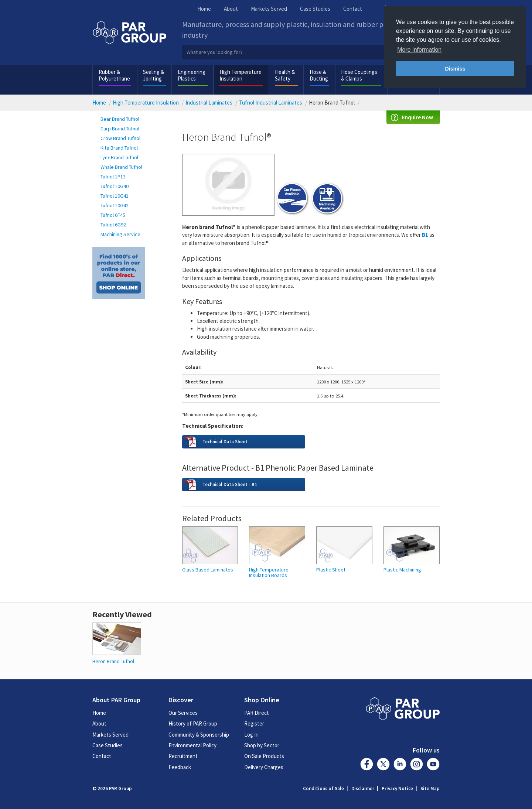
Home (204, 9)
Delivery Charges (264, 767)
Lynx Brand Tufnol (119, 157)
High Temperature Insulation (241, 75)
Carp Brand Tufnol (120, 129)
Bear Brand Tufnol (120, 119)
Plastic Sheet (331, 570)
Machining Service (120, 234)
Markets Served (269, 9)
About (231, 9)
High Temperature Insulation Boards (269, 573)
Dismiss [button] (455, 69)
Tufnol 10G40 (115, 186)
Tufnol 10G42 (115, 205)
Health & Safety (285, 75)
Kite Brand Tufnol (119, 148)
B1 (425, 235)
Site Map (430, 788)
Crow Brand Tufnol (120, 138)
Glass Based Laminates (208, 570)
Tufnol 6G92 (113, 225)
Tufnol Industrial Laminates (271, 103)
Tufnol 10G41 (115, 196)
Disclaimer (363, 788)
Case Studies (315, 9)
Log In (251, 735)
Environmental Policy (192, 745)
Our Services (183, 713)
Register (254, 723)
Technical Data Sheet (225, 441)
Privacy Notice (397, 788)
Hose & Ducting (319, 75)
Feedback (180, 767)
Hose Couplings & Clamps (359, 75)
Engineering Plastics (192, 75)
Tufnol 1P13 (113, 177)
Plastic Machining (402, 570)
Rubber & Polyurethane (114, 75)
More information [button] (419, 50)
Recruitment (183, 756)
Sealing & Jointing (154, 75)
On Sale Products (264, 756)
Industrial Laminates (209, 103)
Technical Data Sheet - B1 (230, 484)
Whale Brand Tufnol (121, 167)
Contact (353, 9)
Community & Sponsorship (199, 735)
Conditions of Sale (323, 788)
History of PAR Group (193, 723)
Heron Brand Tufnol (113, 661)
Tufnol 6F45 (113, 215)
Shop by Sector (262, 745)
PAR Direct (257, 713)
